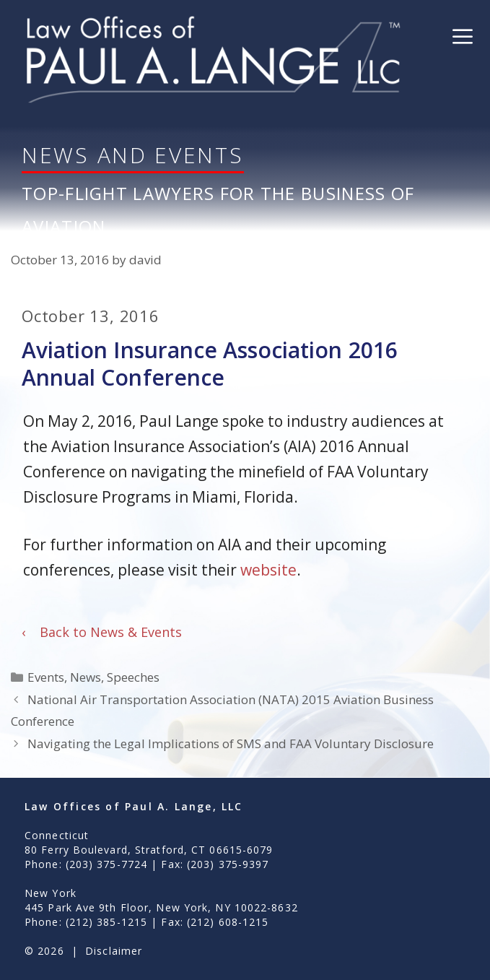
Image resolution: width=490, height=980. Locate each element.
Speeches (133, 677)
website (268, 570)
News (86, 677)
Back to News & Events (102, 632)
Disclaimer (114, 951)
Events (46, 677)
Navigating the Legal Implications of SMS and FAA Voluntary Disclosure (231, 743)
